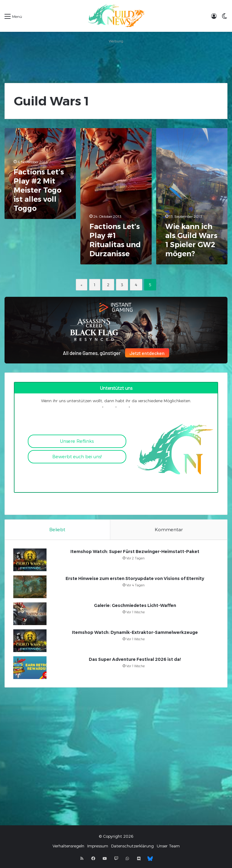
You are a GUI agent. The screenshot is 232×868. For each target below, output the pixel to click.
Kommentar (169, 529)
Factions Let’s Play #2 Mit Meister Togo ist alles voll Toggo (39, 190)
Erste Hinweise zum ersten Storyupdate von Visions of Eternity (135, 579)
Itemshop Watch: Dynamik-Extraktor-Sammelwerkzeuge (135, 633)
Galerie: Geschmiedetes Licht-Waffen (135, 606)
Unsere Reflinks (77, 441)
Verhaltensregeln (68, 847)
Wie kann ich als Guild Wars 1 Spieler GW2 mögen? (191, 240)
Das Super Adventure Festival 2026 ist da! (135, 660)
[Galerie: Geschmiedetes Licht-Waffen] (31, 614)
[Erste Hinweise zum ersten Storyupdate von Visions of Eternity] (31, 587)
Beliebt (57, 529)
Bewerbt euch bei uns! (77, 456)
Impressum (98, 847)
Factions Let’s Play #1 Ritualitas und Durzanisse (115, 240)
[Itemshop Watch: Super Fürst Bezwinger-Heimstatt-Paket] (31, 560)
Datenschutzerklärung (132, 847)
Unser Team (168, 847)
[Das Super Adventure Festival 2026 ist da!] (31, 668)
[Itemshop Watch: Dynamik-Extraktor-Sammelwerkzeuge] (31, 641)
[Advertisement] (116, 59)
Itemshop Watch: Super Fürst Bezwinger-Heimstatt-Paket (135, 552)
